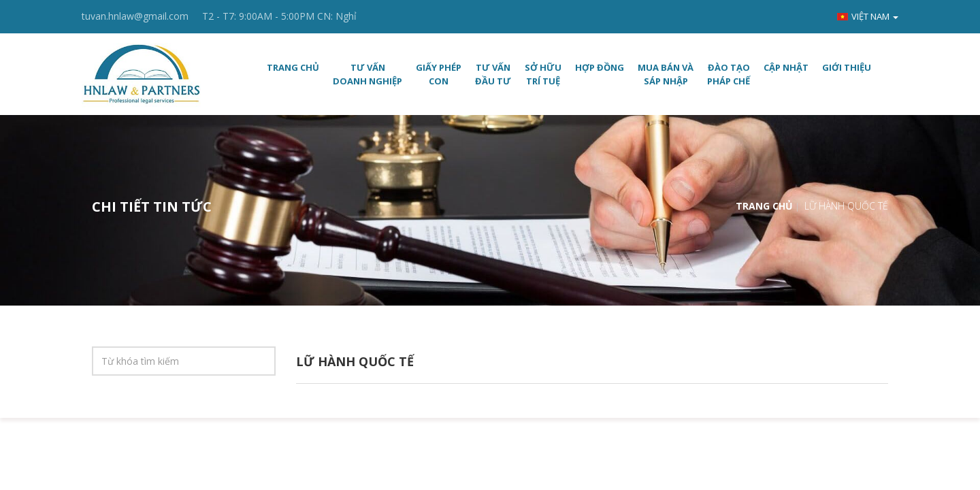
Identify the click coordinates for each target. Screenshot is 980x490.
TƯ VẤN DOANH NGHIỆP (367, 74)
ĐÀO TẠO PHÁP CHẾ (729, 74)
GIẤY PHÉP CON (439, 74)
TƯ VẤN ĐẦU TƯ (493, 74)
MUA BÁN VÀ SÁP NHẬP (666, 74)
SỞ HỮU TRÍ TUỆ (543, 74)
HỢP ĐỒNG (600, 67)
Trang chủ (293, 67)
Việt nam (868, 16)
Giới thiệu (847, 67)
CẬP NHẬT (786, 67)
